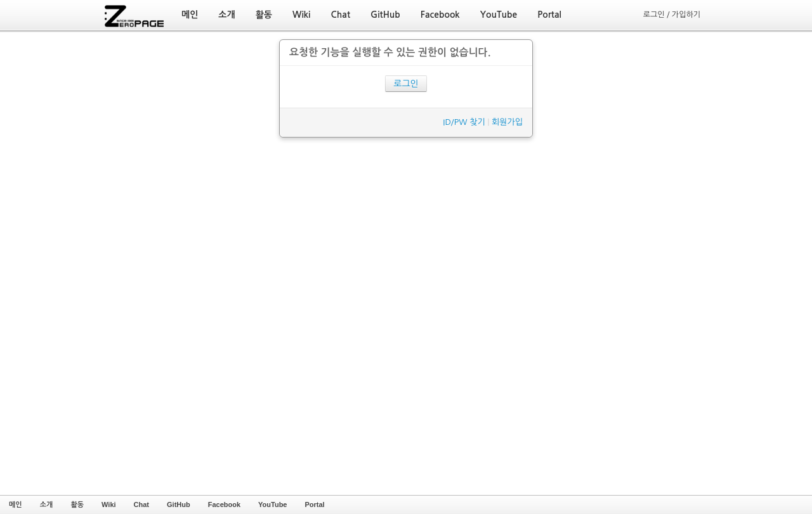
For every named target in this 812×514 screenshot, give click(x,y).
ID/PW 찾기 (464, 122)
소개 (47, 504)
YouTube (272, 504)
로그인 (406, 84)
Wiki (109, 504)
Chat (141, 504)
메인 (16, 504)
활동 (77, 504)
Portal (314, 504)
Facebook (224, 504)
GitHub (179, 504)
